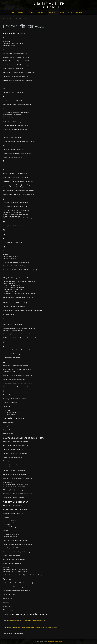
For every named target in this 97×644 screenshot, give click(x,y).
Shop (70, 13)
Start (12, 13)
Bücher (33, 13)
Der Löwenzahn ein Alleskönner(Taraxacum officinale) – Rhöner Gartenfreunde (33, 627)
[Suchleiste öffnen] (85, 13)
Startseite (6, 19)
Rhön (12, 19)
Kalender (43, 13)
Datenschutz (59, 642)
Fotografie (22, 13)
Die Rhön (54, 13)
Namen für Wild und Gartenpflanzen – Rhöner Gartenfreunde (28, 621)
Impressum (51, 642)
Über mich (78, 13)
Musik (62, 13)
